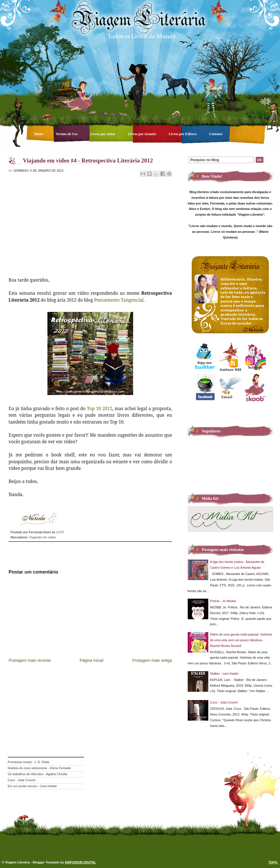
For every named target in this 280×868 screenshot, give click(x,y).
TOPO (273, 862)
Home (39, 134)
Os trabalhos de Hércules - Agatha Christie (38, 774)
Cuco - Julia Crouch (224, 702)
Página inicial (92, 660)
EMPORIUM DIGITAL (80, 862)
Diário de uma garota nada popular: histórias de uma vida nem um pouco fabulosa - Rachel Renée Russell (241, 640)
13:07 (60, 532)
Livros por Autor (103, 134)
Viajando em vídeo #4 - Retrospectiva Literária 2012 (88, 161)
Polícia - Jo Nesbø (223, 601)
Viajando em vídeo (43, 537)
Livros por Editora (183, 134)
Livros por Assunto (143, 134)
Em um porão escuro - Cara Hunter (32, 786)
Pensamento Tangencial (119, 300)
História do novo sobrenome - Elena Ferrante (39, 768)
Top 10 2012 (99, 408)
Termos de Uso (67, 134)
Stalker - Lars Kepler (224, 673)
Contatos (216, 134)
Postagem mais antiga (152, 660)
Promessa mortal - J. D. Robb (28, 762)
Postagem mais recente (30, 660)
